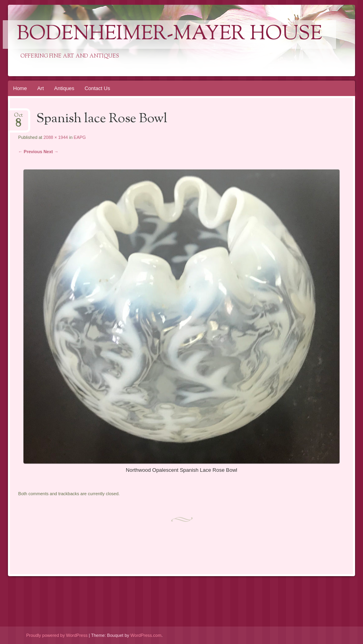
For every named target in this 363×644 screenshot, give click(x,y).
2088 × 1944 (55, 137)
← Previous (30, 152)
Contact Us (97, 88)
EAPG (80, 137)
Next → (51, 152)
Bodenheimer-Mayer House (169, 35)
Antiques (64, 88)
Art (41, 88)
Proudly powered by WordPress (57, 635)
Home (20, 88)
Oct (18, 118)
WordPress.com (146, 635)
